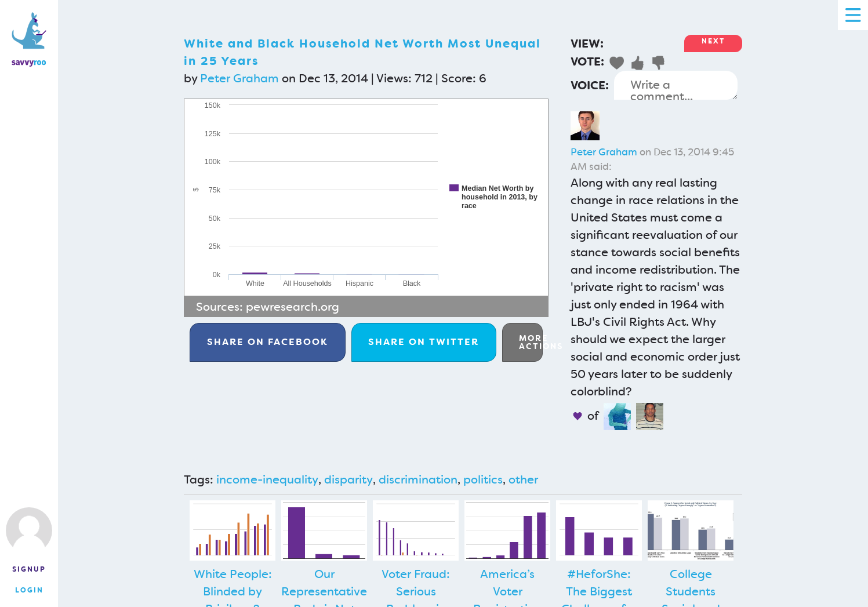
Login (29, 590)
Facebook (268, 342)
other (523, 479)
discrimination (418, 479)
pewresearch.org (293, 307)
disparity (348, 479)
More (531, 342)
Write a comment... (676, 85)
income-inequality (267, 479)
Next (713, 41)
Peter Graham (239, 78)
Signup (29, 569)
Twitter (424, 342)
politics (483, 479)
